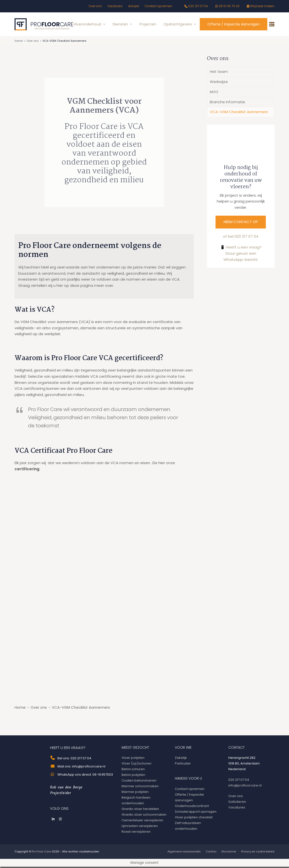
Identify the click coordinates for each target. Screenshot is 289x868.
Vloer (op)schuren (136, 765)
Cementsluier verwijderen (142, 821)
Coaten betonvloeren (139, 782)
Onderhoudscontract (192, 807)
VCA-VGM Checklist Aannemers (239, 113)
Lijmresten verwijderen (140, 827)
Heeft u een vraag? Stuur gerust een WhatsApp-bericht (242, 255)
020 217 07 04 (198, 6)
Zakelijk (181, 759)
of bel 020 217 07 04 (241, 238)
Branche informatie (227, 103)
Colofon (211, 853)
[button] (272, 25)
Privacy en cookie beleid (258, 853)
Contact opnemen (190, 790)
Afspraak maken (262, 6)
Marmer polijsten (135, 793)
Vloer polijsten (133, 759)
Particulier (183, 765)
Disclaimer (229, 853)
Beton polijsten (133, 776)
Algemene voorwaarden (184, 853)
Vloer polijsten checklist (194, 818)
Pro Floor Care (41, 853)
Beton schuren (133, 770)
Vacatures (237, 809)
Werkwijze (219, 83)
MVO (214, 93)
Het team (219, 73)
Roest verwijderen (136, 833)
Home (19, 42)
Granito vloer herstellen (140, 810)
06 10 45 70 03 (229, 6)
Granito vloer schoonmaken (144, 816)
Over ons (33, 42)
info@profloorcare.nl (245, 787)
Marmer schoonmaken (140, 787)
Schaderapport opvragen (196, 813)
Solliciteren (237, 803)
